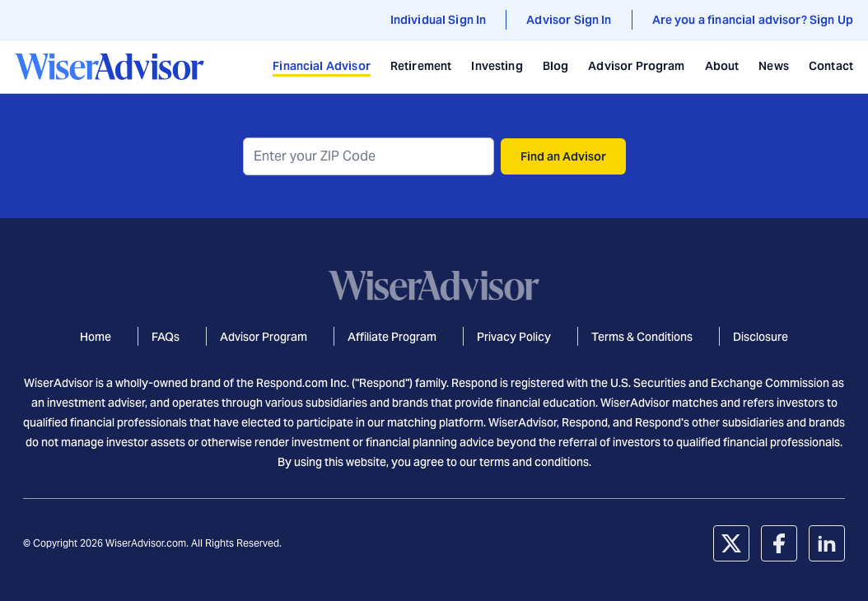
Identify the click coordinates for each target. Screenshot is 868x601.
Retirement (421, 66)
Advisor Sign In (569, 20)
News (774, 66)
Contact (831, 66)
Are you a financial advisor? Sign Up (753, 20)
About (722, 66)
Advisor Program (636, 66)
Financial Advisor (322, 66)
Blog (556, 66)
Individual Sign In (439, 20)
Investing (497, 66)
